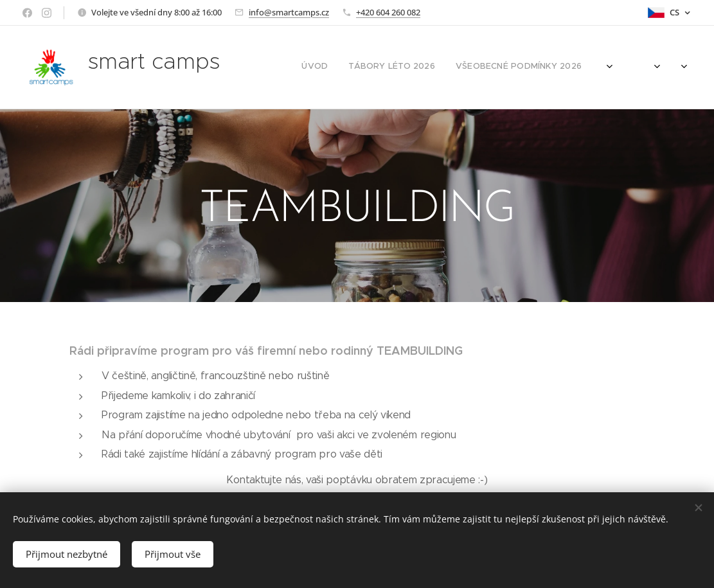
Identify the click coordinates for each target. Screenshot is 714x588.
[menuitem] (518, 67)
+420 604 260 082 (388, 12)
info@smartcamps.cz (289, 12)
